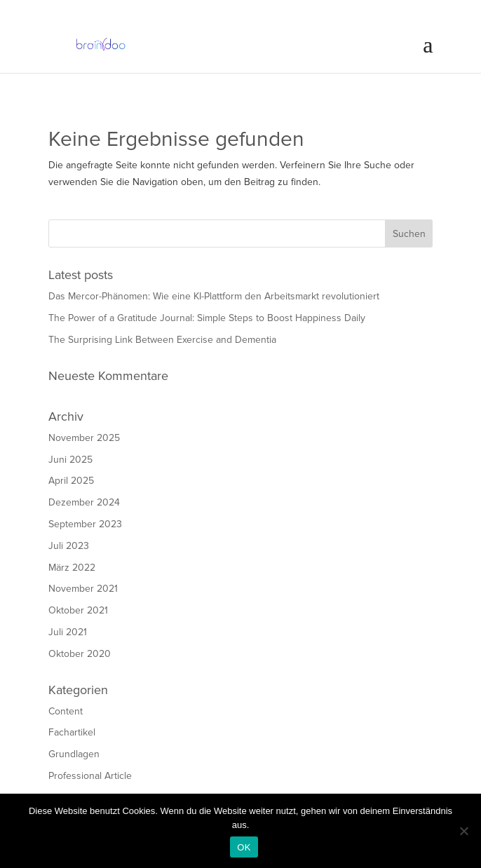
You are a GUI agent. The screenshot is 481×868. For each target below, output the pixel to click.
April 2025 (71, 481)
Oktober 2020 (80, 654)
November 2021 (83, 589)
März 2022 (72, 568)
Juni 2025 (70, 460)
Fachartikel (72, 732)
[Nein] (463, 831)
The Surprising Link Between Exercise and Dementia (162, 340)
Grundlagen (74, 754)
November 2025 (84, 438)
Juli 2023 (69, 546)
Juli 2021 (68, 632)
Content (66, 711)
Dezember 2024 (84, 502)
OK (244, 847)
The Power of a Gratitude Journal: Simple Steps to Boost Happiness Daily (207, 318)
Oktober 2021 (78, 610)
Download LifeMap (88, 80)
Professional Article (90, 776)
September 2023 (85, 524)
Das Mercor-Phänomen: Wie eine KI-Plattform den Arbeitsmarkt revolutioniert (214, 296)
